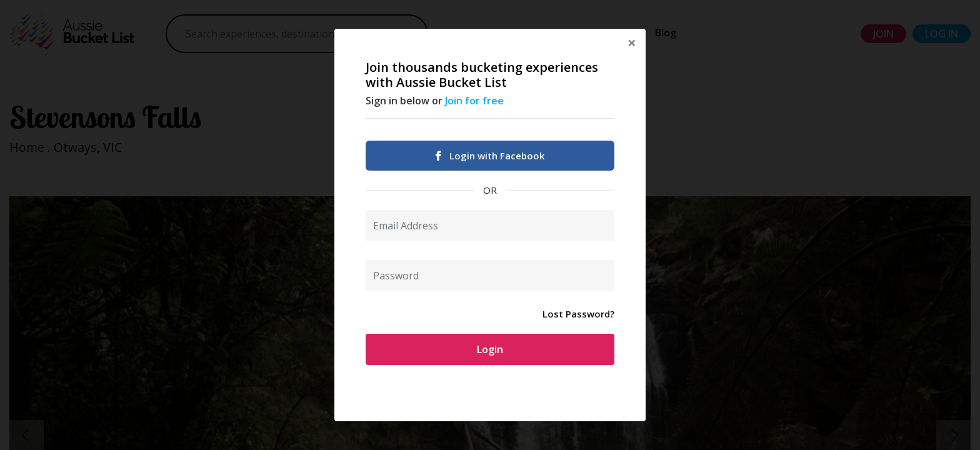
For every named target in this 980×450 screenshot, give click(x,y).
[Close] (632, 42)
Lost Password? (578, 314)
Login (490, 349)
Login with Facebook (490, 156)
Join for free (474, 101)
